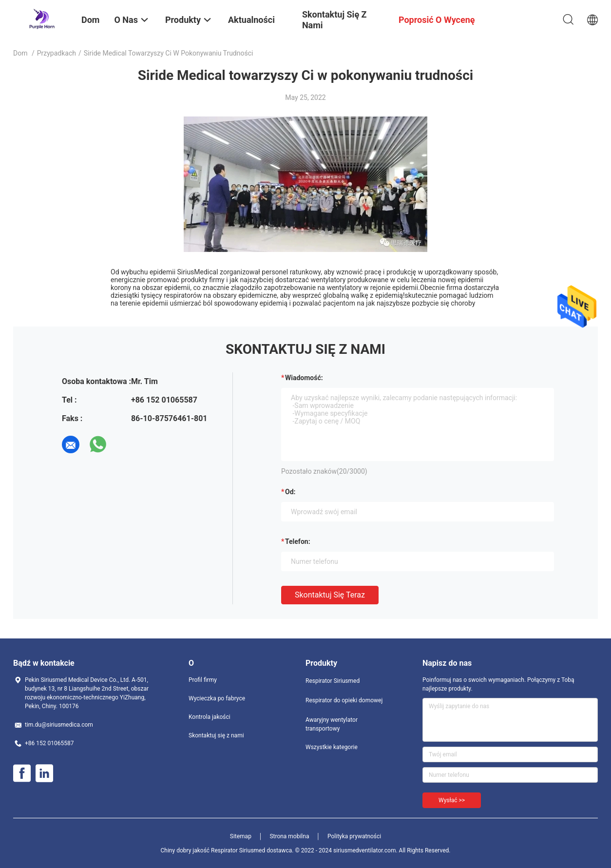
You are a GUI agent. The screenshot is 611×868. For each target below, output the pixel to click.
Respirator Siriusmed (333, 681)
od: (290, 492)
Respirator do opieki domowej (344, 700)
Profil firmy (203, 680)
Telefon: (298, 541)
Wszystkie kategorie (332, 747)
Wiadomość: (304, 378)
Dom (20, 53)
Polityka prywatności (354, 836)
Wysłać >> (452, 800)
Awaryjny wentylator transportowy (332, 724)
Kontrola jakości (210, 717)
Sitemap (241, 836)
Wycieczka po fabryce (217, 698)
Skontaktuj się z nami (216, 735)
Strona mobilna (289, 836)
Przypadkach (57, 53)
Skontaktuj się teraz (330, 595)
